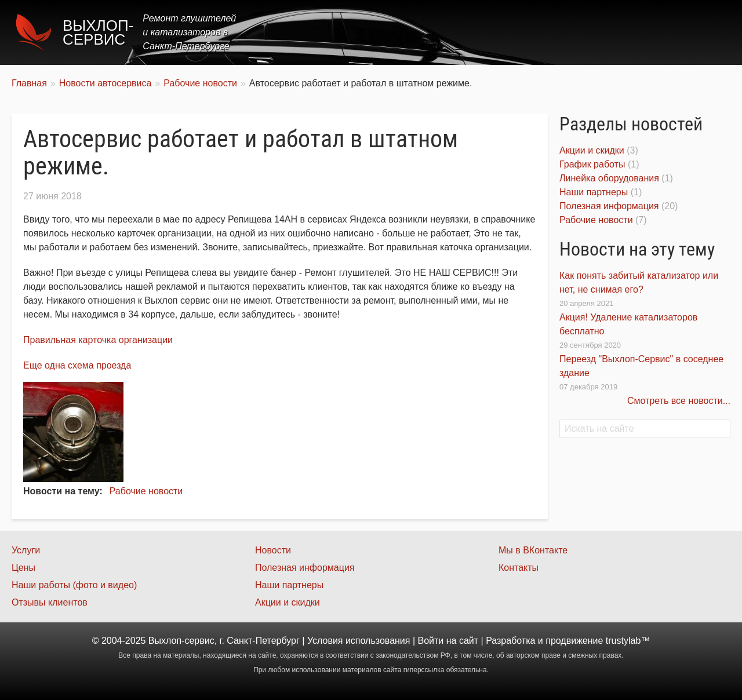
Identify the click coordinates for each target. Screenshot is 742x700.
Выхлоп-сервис (98, 32)
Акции (564, 32)
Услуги (472, 32)
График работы (592, 164)
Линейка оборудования (609, 178)
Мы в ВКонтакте (533, 550)
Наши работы (628, 32)
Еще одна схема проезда (77, 365)
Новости (273, 550)
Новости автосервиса (106, 83)
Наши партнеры (594, 192)
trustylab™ (628, 641)
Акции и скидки (592, 150)
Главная (419, 32)
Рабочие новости (200, 83)
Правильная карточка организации (98, 340)
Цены (518, 32)
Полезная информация (609, 206)
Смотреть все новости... (679, 401)
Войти (431, 641)
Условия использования (359, 641)
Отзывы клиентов (50, 602)
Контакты (699, 32)
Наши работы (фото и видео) (74, 585)
